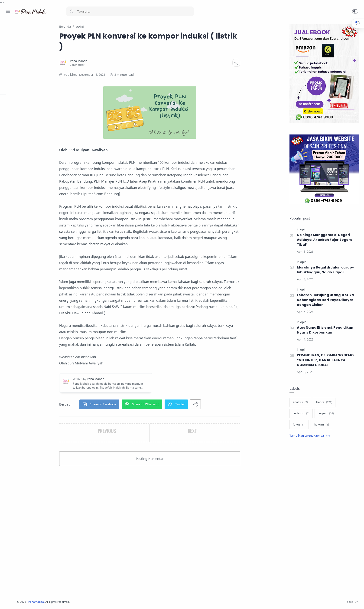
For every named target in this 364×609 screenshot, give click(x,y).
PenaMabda (86, 602)
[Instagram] (15, 600)
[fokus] (298, 425)
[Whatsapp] (36, 600)
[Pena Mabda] (103, 61)
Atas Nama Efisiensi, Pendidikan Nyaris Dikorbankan (324, 330)
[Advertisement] (323, 520)
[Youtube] (29, 600)
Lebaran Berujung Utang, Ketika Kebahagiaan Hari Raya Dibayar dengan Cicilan (325, 300)
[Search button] (72, 11)
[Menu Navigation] (8, 11)
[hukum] (320, 425)
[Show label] (309, 436)
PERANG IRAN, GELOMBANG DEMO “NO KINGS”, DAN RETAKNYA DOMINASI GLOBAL (325, 360)
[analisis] (299, 403)
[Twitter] (22, 600)
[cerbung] (300, 414)
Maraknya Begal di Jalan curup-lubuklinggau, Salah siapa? (324, 270)
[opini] (303, 230)
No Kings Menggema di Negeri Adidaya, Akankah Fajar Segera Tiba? (324, 240)
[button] (355, 11)
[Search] (130, 11)
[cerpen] (325, 414)
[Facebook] (8, 600)
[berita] (323, 403)
